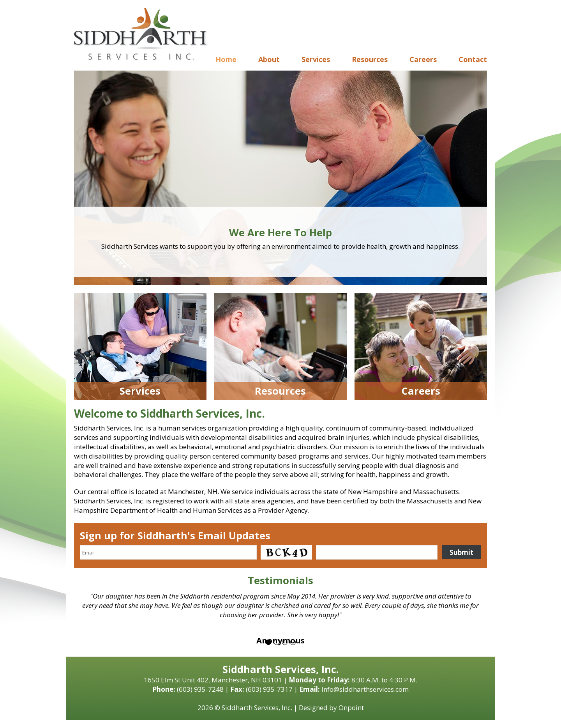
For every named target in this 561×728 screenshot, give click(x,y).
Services (316, 59)
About (269, 59)
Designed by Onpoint (331, 708)
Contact (473, 59)
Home (226, 59)
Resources (370, 59)
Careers (423, 59)
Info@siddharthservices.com (365, 689)
